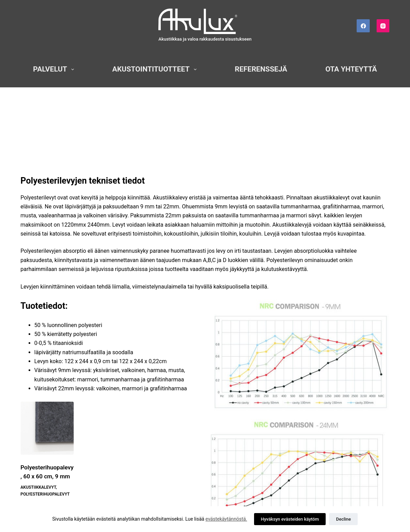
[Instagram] (383, 26)
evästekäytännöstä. (226, 519)
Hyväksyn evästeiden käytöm (290, 519)
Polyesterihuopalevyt (45, 494)
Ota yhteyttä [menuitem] (351, 69)
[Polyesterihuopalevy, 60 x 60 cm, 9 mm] (47, 428)
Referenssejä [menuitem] (261, 69)
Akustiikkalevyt (38, 487)
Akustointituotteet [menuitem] (156, 69)
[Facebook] (363, 26)
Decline (343, 519)
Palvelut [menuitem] (55, 69)
